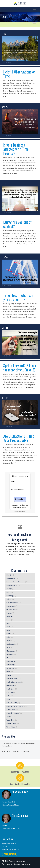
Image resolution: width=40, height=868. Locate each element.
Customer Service (12, 603)
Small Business (12, 703)
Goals (8, 630)
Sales (8, 696)
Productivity (10, 689)
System (9, 717)
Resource (10, 692)
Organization (11, 668)
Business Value (12, 585)
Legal (8, 648)
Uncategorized (11, 723)
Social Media (11, 710)
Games (9, 627)
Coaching (10, 596)
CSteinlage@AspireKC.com (11, 829)
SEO (8, 699)
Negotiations (11, 661)
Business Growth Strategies (16, 582)
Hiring (8, 637)
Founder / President (8, 802)
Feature (9, 613)
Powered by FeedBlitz (20, 508)
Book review (11, 578)
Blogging (9, 575)
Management (11, 651)
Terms (19, 511)
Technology (10, 720)
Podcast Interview (12, 679)
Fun (8, 623)
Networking (10, 665)
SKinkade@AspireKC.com (10, 805)
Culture (9, 599)
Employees (10, 606)
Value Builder (11, 727)
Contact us (7, 839)
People (9, 675)
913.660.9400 (10, 854)
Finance (9, 616)
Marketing (10, 654)
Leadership (10, 644)
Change (9, 589)
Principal (4, 825)
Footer (9, 620)
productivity (10, 686)
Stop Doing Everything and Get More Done (16, 751)
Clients (9, 592)
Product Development (14, 682)
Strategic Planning (13, 713)
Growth (9, 634)
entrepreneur (11, 610)
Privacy (24, 511)
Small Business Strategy (15, 706)
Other (8, 672)
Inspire (9, 641)
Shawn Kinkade (20, 792)
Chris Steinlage (20, 815)
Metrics (9, 658)
